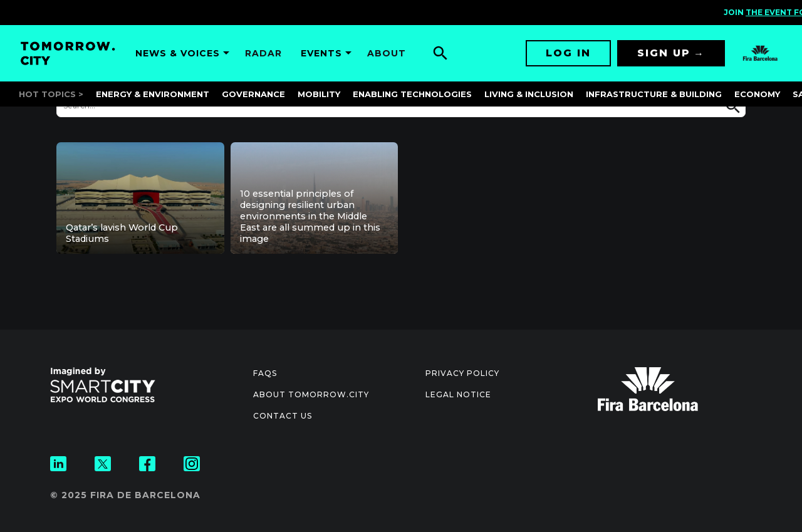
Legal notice (458, 394)
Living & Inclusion (529, 94)
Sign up (664, 53)
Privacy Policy (462, 373)
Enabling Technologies (412, 94)
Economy (757, 94)
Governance (253, 94)
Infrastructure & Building (654, 94)
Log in (568, 53)
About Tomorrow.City (311, 394)
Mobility (319, 94)
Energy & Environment (153, 94)
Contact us (283, 416)
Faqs (265, 373)
